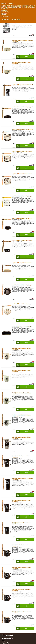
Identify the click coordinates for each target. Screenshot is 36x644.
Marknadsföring (5, 12)
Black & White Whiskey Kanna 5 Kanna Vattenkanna (21, 523)
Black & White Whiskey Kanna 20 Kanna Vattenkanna (22, 63)
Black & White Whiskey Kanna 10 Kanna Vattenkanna (22, 438)
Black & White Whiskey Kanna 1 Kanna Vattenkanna (21, 612)
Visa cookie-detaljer (5, 16)
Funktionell (4, 13)
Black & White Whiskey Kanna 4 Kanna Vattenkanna (21, 546)
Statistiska (4, 15)
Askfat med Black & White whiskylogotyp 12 (23, 107)
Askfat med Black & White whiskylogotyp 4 (22, 263)
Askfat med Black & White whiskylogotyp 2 (22, 304)
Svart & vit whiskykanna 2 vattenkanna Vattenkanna (21, 590)
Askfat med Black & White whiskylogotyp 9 (22, 151)
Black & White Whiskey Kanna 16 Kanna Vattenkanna (22, 349)
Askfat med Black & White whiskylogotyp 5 (22, 240)
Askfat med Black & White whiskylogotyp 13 (23, 85)
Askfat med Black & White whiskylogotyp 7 (22, 196)
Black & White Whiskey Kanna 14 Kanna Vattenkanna (22, 393)
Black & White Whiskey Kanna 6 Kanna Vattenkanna (21, 501)
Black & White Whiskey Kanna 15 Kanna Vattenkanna (22, 371)
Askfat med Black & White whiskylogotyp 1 (22, 326)
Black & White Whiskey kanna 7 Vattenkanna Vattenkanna (23, 479)
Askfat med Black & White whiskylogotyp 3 (22, 285)
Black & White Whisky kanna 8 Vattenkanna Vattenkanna (22, 457)
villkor (7, 9)
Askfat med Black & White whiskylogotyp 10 (23, 129)
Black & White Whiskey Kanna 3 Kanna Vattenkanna (21, 568)
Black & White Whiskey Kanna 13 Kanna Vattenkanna (22, 416)
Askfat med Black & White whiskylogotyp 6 (22, 218)
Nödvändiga (4, 10)
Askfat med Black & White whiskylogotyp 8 (22, 174)
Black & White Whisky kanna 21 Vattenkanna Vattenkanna (23, 41)
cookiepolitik (27, 7)
